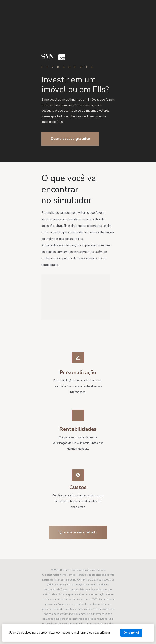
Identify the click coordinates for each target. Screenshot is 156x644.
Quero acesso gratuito (70, 139)
